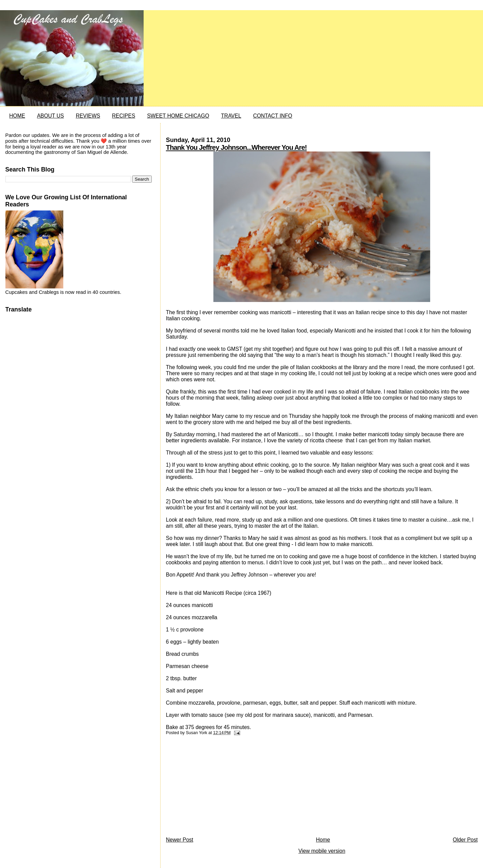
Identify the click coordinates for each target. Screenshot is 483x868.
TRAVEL (231, 116)
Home (323, 840)
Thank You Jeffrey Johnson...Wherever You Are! (236, 147)
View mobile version (322, 851)
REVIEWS (88, 116)
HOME (17, 116)
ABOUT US (50, 116)
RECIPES (124, 116)
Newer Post (180, 840)
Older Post (465, 840)
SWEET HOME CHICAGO (178, 116)
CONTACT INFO (273, 116)
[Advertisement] (217, 788)
